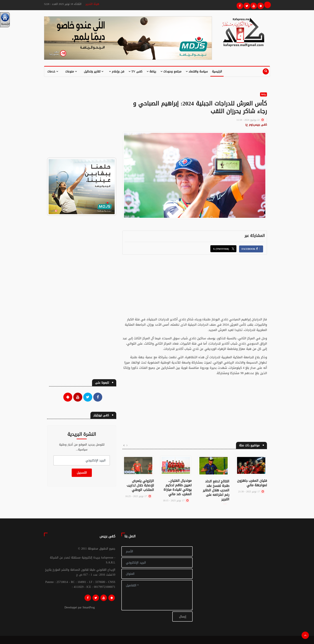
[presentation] (127, 446)
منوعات (71, 72)
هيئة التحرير (92, 4)
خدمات (53, 72)
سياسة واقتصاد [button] (197, 72)
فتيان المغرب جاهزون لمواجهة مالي (252, 483)
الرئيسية (217, 72)
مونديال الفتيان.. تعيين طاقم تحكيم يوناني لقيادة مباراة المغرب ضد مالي (178, 487)
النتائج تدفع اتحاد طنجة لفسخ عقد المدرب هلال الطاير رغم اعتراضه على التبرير (216, 490)
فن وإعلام (117, 72)
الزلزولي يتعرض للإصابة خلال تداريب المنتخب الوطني (140, 485)
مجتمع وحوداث (171, 72)
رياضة (151, 72)
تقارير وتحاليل (94, 72)
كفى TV (135, 72)
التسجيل (82, 473)
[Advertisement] (195, 288)
